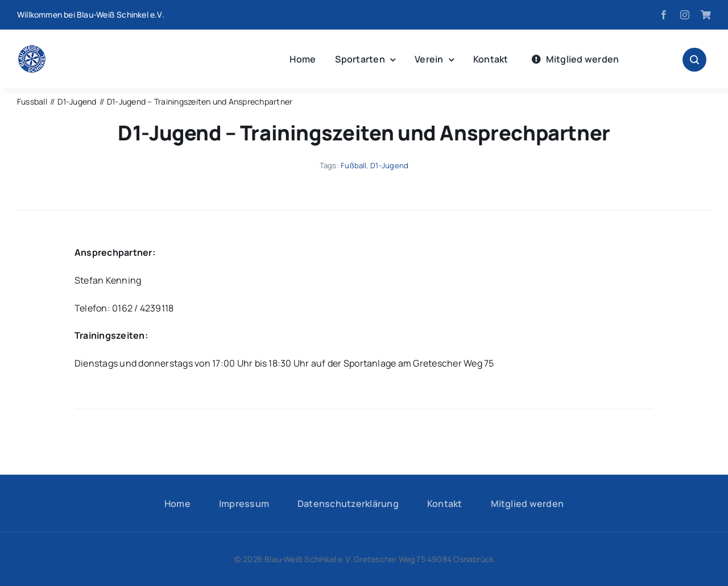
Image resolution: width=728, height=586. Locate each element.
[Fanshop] (706, 15)
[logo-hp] (32, 49)
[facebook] (664, 15)
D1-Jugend (389, 165)
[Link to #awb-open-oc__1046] (694, 60)
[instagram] (685, 15)
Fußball (354, 165)
